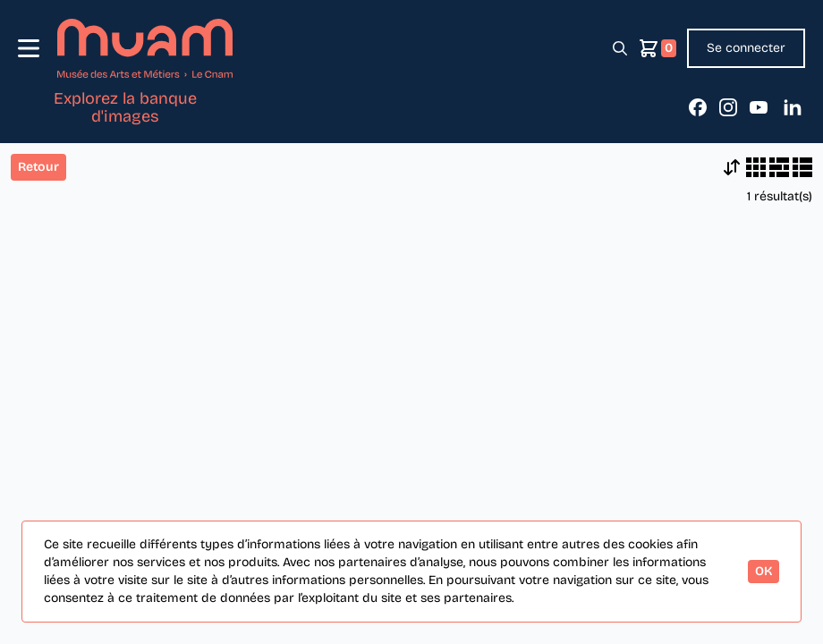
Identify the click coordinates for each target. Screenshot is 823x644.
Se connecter (746, 48)
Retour (38, 167)
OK (764, 571)
